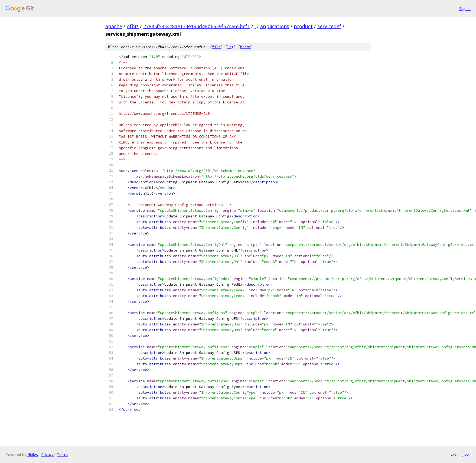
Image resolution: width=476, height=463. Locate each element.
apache (114, 26)
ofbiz (133, 26)
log (230, 47)
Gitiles (33, 454)
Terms (63, 454)
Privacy (47, 454)
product (303, 26)
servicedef (329, 26)
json (466, 454)
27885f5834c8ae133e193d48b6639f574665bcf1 (197, 26)
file (216, 47)
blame (246, 47)
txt (453, 454)
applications (275, 26)
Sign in (465, 9)
